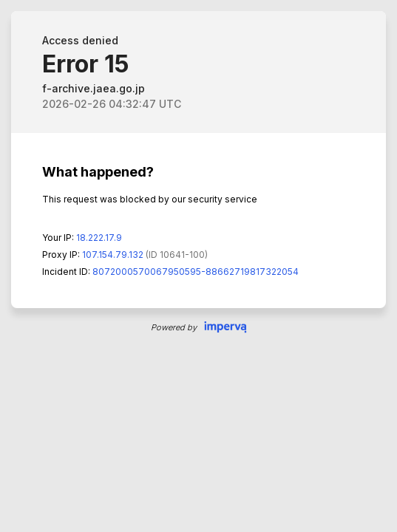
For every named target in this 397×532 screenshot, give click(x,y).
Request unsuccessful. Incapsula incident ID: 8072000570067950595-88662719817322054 (198, 266)
